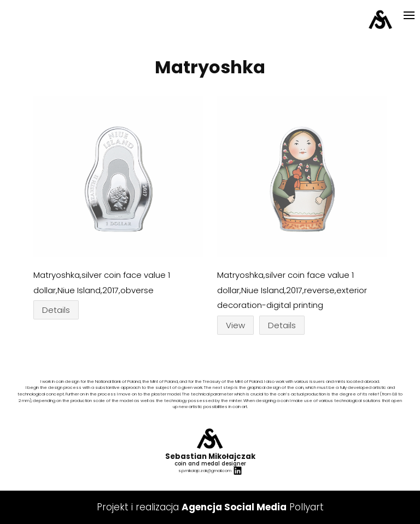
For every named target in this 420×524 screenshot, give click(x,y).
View (235, 325)
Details (56, 310)
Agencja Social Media (234, 507)
